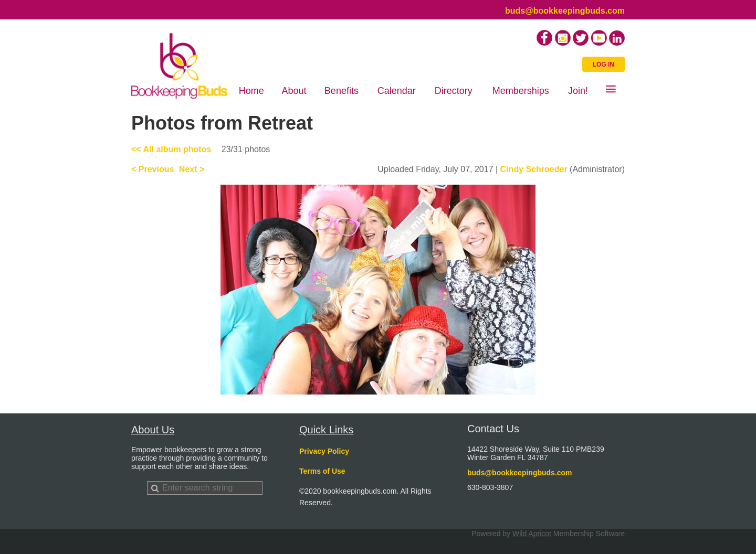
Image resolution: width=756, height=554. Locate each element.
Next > (192, 169)
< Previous (153, 169)
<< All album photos (171, 149)
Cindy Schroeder (534, 169)
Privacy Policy (324, 451)
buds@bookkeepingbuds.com (565, 11)
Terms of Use (322, 471)
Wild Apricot (532, 534)
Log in (603, 65)
